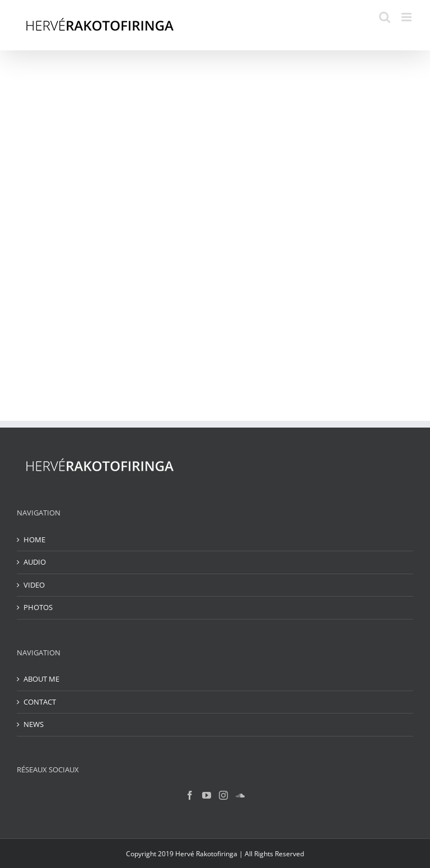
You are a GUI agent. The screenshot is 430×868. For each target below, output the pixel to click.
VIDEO (34, 585)
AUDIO (35, 562)
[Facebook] (190, 795)
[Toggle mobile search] (385, 17)
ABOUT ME (41, 679)
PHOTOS (38, 607)
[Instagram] (223, 795)
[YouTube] (207, 795)
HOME (34, 539)
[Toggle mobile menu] (407, 17)
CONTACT (40, 702)
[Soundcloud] (240, 795)
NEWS (34, 724)
